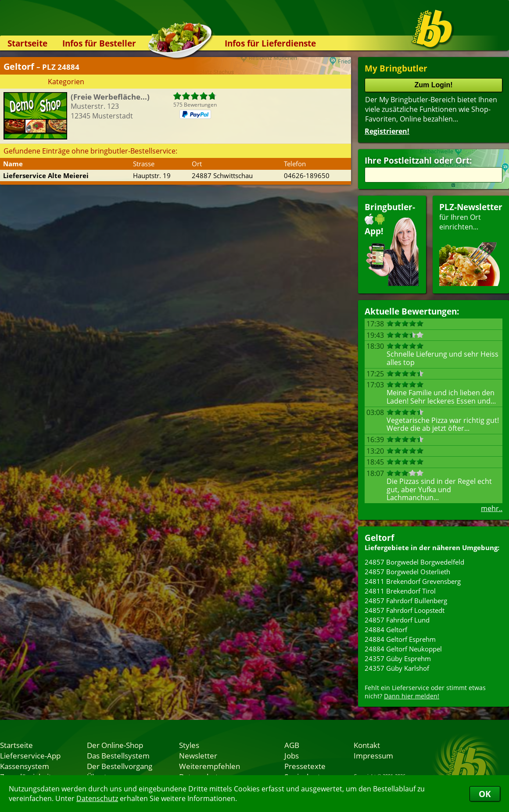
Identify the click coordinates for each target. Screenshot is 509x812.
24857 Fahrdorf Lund (397, 620)
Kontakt (367, 745)
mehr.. (492, 508)
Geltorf (379, 538)
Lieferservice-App (30, 755)
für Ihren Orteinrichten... (471, 244)
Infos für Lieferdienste (270, 43)
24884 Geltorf (386, 630)
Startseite (27, 43)
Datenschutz (97, 798)
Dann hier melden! (412, 696)
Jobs (292, 755)
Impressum (373, 755)
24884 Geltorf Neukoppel (403, 649)
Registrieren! (387, 131)
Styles (189, 745)
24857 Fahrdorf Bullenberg (406, 601)
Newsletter (198, 755)
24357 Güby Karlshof (397, 668)
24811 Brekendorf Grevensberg (413, 581)
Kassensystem (25, 766)
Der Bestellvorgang (120, 766)
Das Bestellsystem (118, 755)
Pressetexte (305, 766)
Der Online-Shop (115, 745)
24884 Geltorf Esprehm (400, 639)
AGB (292, 745)
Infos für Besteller (99, 43)
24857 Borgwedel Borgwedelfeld (414, 562)
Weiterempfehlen (210, 766)
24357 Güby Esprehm (398, 658)
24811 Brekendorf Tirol (400, 591)
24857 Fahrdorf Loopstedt (405, 610)
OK (485, 794)
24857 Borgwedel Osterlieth (407, 572)
